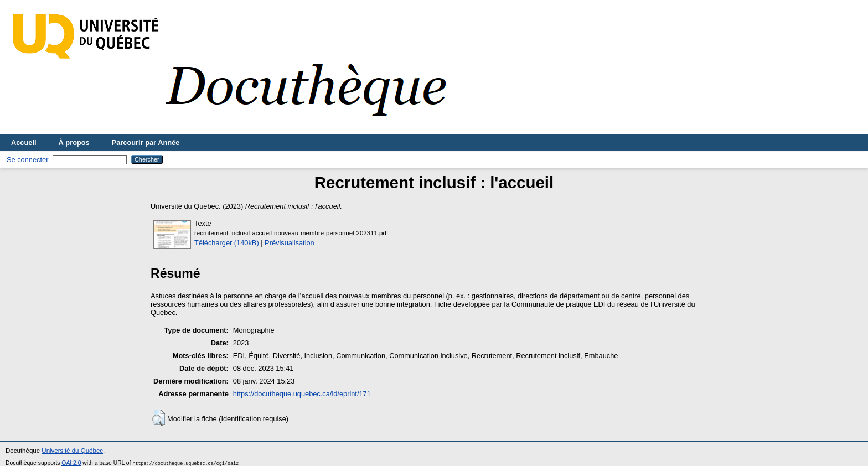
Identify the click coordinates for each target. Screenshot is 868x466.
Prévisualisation (290, 243)
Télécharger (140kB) (227, 243)
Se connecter (27, 160)
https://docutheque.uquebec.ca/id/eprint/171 (302, 394)
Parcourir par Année (146, 143)
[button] (159, 418)
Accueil (24, 143)
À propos (74, 143)
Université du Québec (72, 451)
